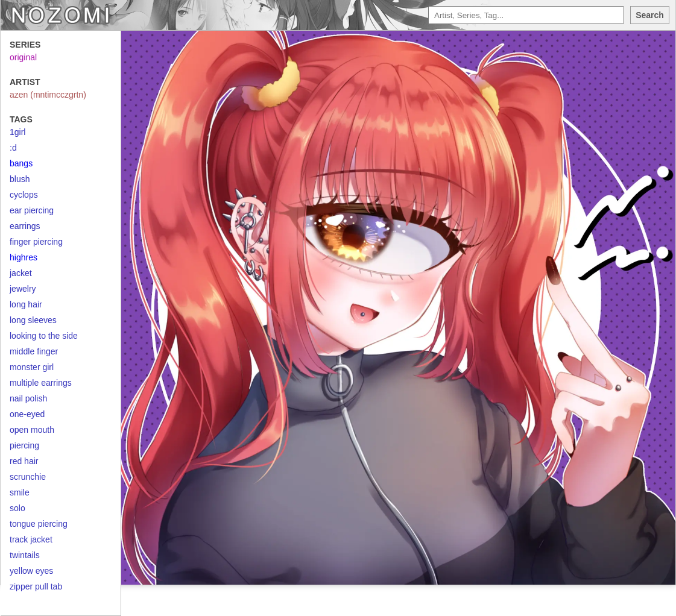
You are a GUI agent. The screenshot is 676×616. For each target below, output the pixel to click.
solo (17, 508)
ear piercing (32, 210)
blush (20, 179)
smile (20, 492)
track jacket (31, 539)
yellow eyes (31, 571)
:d (13, 148)
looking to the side (44, 336)
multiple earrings (41, 383)
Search (650, 15)
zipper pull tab (36, 586)
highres (24, 257)
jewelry (23, 289)
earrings (25, 226)
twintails (25, 555)
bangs (21, 163)
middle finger (34, 351)
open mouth (32, 430)
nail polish (28, 398)
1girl (17, 132)
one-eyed (27, 414)
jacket (21, 273)
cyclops (24, 195)
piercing (24, 445)
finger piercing (36, 242)
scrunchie (28, 477)
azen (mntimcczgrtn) (48, 95)
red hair (24, 461)
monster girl (32, 367)
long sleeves (33, 320)
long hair (26, 304)
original (23, 57)
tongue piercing (39, 524)
